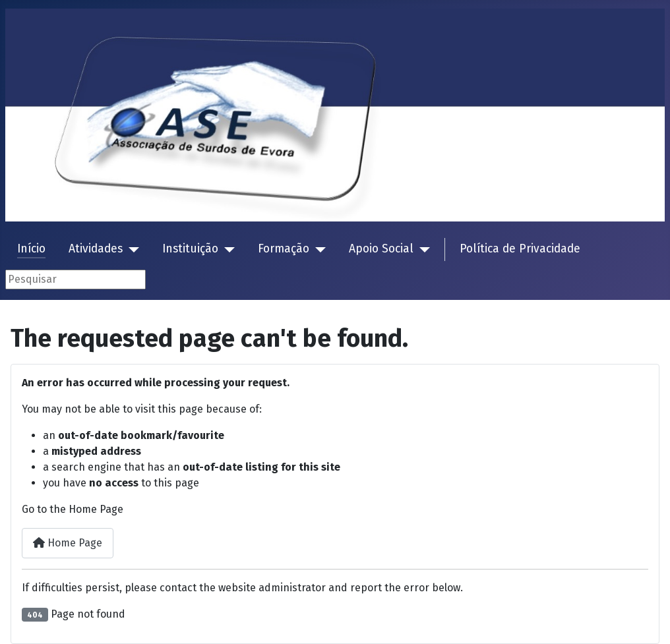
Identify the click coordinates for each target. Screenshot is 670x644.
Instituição (190, 249)
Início (31, 249)
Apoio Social (381, 249)
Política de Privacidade (520, 249)
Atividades (96, 249)
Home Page (68, 543)
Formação (284, 249)
